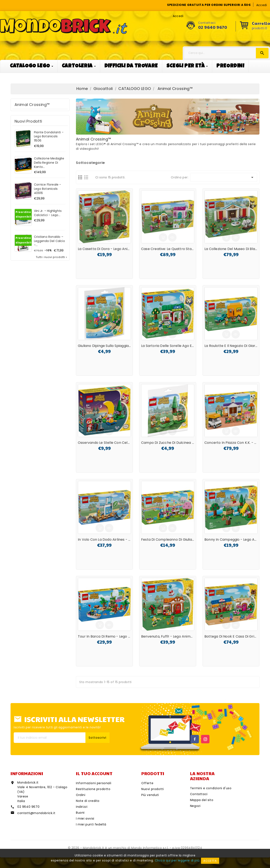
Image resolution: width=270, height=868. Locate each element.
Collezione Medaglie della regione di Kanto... (49, 163)
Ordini (81, 795)
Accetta (210, 861)
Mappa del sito (202, 800)
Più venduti (150, 795)
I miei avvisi (85, 819)
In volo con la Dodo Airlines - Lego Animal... (114, 540)
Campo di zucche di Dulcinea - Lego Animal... (179, 443)
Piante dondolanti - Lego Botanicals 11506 (49, 136)
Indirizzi (82, 807)
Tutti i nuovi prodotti (52, 257)
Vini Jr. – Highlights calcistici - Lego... (48, 213)
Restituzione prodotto (93, 789)
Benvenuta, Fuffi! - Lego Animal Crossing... (176, 636)
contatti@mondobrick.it (36, 813)
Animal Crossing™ (32, 105)
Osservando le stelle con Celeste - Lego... (113, 443)
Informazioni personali (94, 783)
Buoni (80, 813)
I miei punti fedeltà (91, 824)
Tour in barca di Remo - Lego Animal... (110, 636)
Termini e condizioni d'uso (211, 788)
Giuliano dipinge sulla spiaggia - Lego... (110, 346)
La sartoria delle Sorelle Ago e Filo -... (172, 346)
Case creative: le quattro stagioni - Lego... (177, 249)
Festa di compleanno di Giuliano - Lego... (175, 540)
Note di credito (88, 801)
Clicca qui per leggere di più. (178, 860)
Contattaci (199, 794)
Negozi (195, 806)
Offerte (147, 783)
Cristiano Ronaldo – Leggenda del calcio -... (49, 241)
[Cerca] (226, 53)
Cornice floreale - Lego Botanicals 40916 (48, 189)
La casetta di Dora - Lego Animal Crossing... (115, 249)
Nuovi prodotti (153, 789)
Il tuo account (94, 773)
